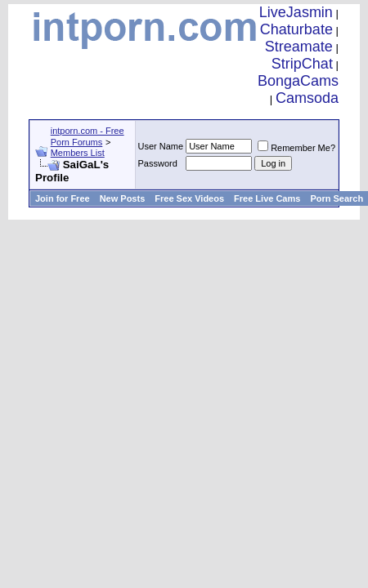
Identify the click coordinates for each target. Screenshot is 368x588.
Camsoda (307, 98)
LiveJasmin (296, 12)
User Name (161, 146)
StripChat (302, 64)
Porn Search (337, 198)
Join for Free (63, 198)
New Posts (123, 198)
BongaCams (298, 81)
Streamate (299, 47)
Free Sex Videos (189, 198)
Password (158, 163)
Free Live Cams (267, 198)
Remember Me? (296, 148)
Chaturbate (296, 29)
